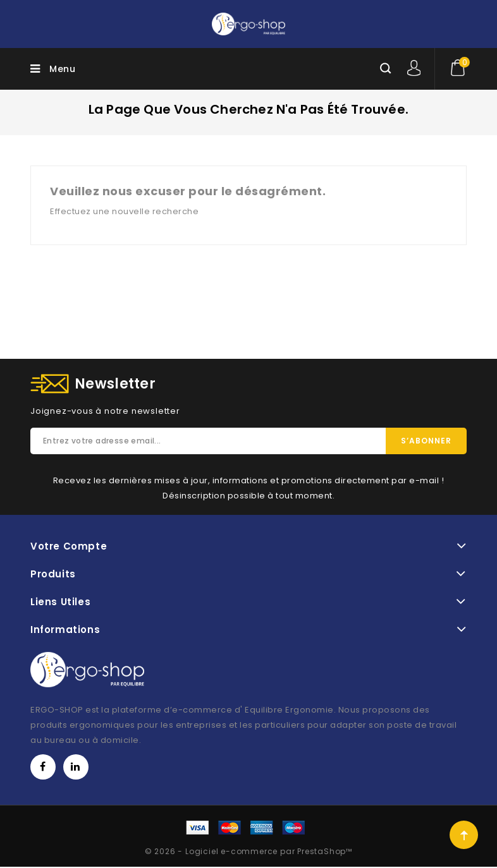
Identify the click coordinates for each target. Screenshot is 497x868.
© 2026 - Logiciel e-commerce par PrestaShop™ (248, 851)
